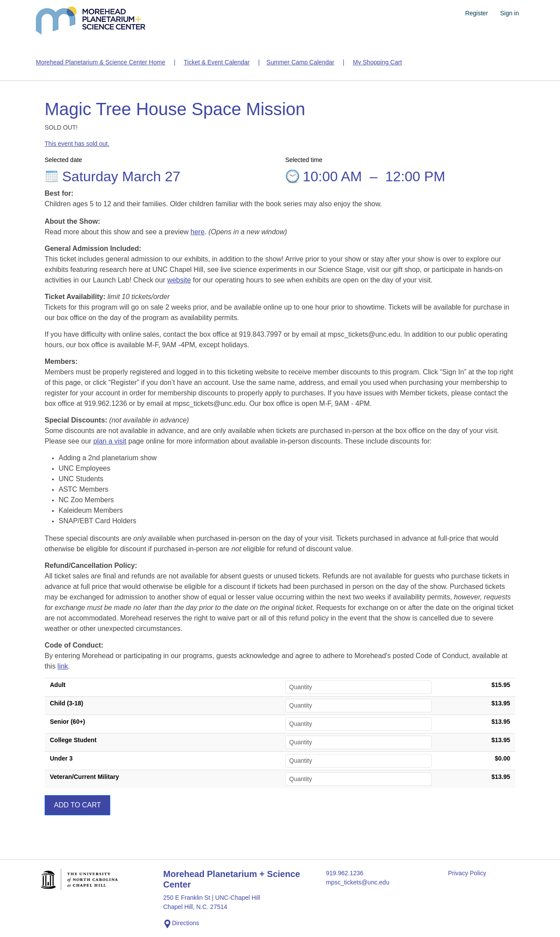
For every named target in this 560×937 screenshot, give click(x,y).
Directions (181, 924)
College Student (73, 740)
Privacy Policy (467, 873)
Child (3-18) (66, 703)
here (198, 232)
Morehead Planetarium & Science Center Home (101, 62)
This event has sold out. (77, 144)
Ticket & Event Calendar (217, 62)
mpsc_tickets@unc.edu (358, 882)
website (179, 280)
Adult (58, 685)
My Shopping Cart (377, 62)
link (63, 666)
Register (476, 13)
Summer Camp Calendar (300, 62)
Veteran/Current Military (84, 777)
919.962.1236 (345, 873)
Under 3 (61, 758)
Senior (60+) (68, 722)
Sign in (509, 13)
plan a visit (110, 441)
